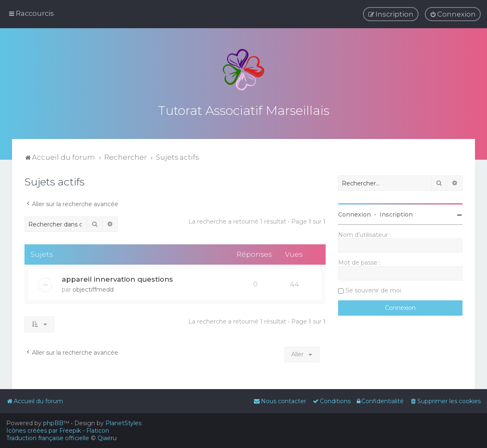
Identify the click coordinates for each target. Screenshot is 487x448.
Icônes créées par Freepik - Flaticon (58, 431)
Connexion (354, 212)
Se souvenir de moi (373, 288)
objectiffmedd (93, 287)
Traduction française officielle (48, 438)
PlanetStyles (123, 423)
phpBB (53, 423)
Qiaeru (107, 438)
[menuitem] (453, 14)
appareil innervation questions (117, 277)
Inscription (396, 212)
